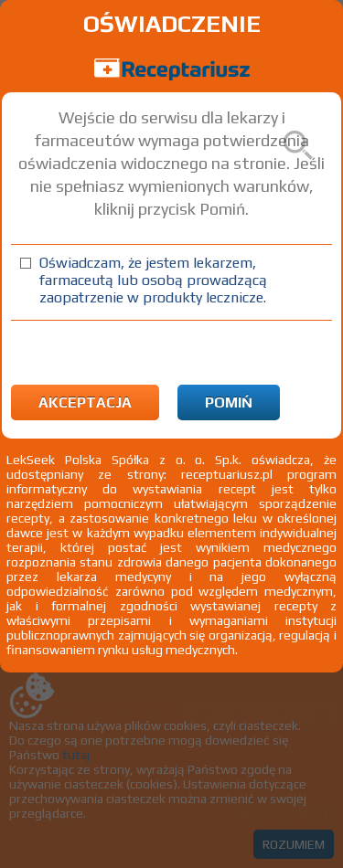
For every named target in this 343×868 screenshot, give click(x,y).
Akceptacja (85, 402)
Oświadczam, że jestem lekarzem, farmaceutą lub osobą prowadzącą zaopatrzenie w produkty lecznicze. (153, 280)
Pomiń (229, 402)
